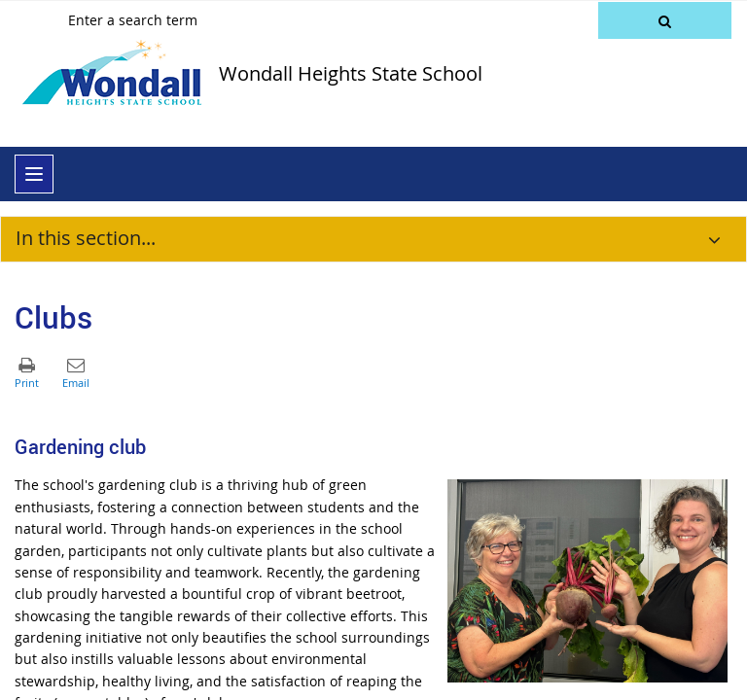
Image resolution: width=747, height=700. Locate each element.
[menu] (34, 174)
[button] (665, 20)
